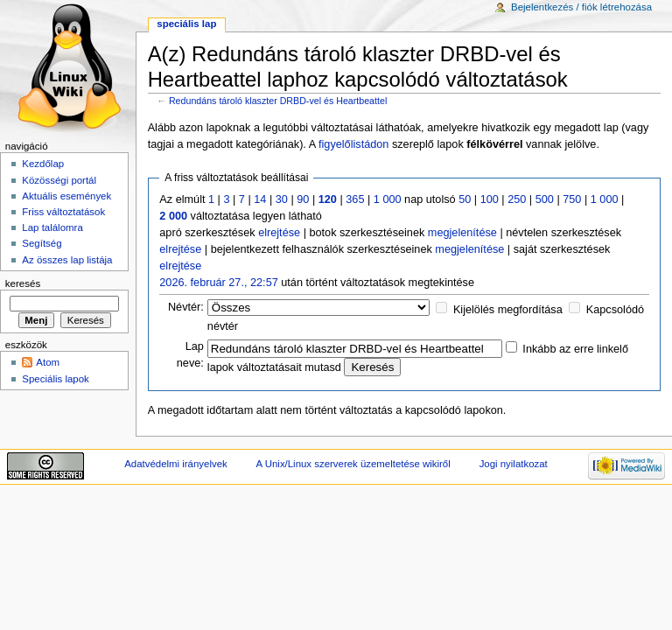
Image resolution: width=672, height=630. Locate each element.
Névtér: (186, 307)
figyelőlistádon (353, 144)
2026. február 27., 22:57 (218, 283)
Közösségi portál (59, 180)
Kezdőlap (43, 164)
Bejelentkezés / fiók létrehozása (581, 7)
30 (282, 199)
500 (545, 199)
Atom (48, 362)
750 (572, 199)
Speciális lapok (55, 379)
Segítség (42, 243)
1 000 (388, 199)
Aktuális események (66, 196)
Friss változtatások (63, 212)
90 (303, 199)
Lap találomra (52, 227)
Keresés (23, 283)
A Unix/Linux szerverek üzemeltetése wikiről (353, 464)
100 (490, 199)
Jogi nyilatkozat (514, 464)
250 (517, 199)
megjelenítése (462, 233)
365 (355, 199)
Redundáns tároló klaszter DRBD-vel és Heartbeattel (278, 101)
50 (465, 199)
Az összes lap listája (67, 260)
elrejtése (279, 233)
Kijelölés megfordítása (508, 310)
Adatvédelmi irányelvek (175, 464)
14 (260, 199)
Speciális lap (186, 24)
